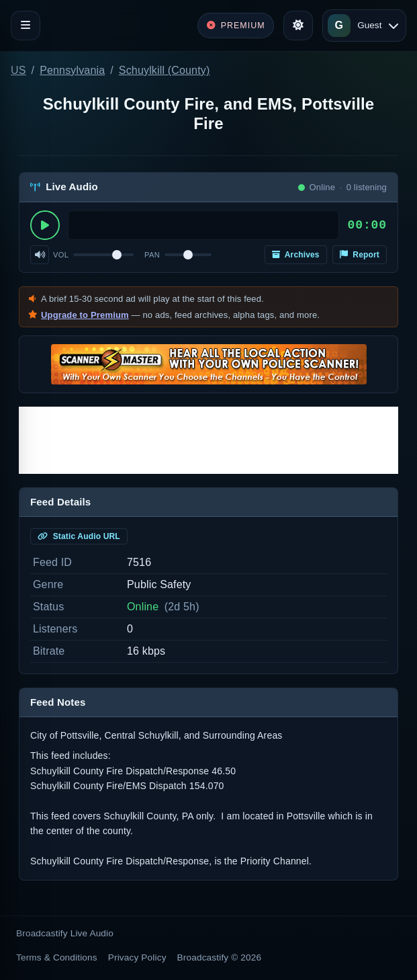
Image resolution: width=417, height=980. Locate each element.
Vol (61, 255)
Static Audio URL (79, 536)
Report (360, 255)
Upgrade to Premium (85, 315)
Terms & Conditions (57, 957)
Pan (152, 255)
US (18, 70)
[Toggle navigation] (26, 26)
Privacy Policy (137, 957)
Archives (296, 255)
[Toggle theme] (298, 26)
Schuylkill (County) (165, 70)
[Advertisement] (208, 440)
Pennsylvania (72, 70)
